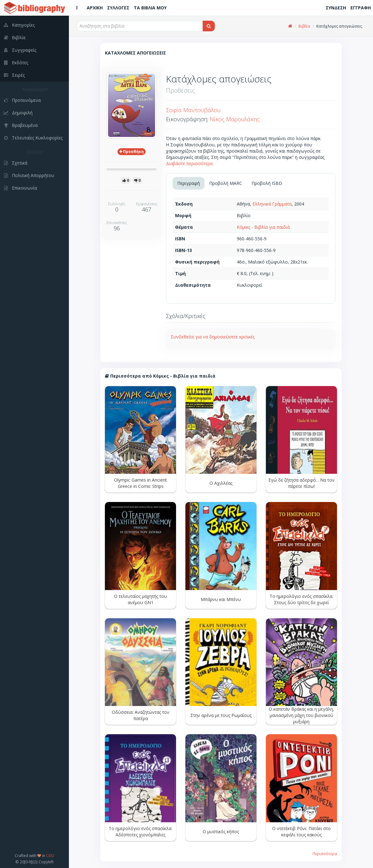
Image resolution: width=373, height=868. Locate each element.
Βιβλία (304, 26)
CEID (50, 855)
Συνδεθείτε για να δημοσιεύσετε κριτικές (213, 337)
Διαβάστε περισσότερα (189, 163)
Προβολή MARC (226, 183)
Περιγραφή (189, 183)
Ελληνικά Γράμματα (272, 204)
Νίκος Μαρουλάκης (235, 119)
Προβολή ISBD (267, 183)
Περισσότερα (325, 854)
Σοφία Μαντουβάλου (193, 110)
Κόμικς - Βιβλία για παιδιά (263, 227)
